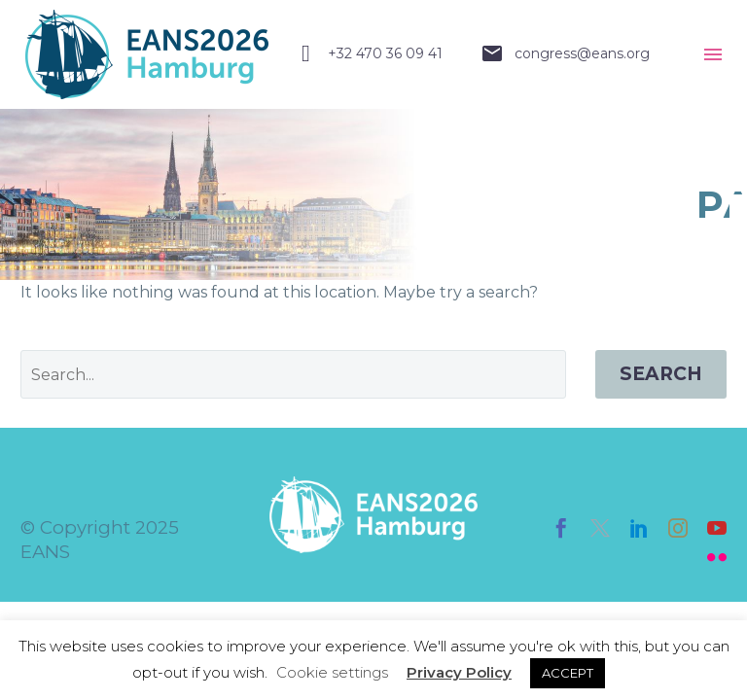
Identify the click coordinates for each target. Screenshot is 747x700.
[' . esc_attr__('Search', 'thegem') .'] (293, 374)
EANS (45, 552)
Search (661, 374)
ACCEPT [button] (568, 673)
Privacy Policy (459, 672)
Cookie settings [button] (332, 672)
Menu (713, 54)
